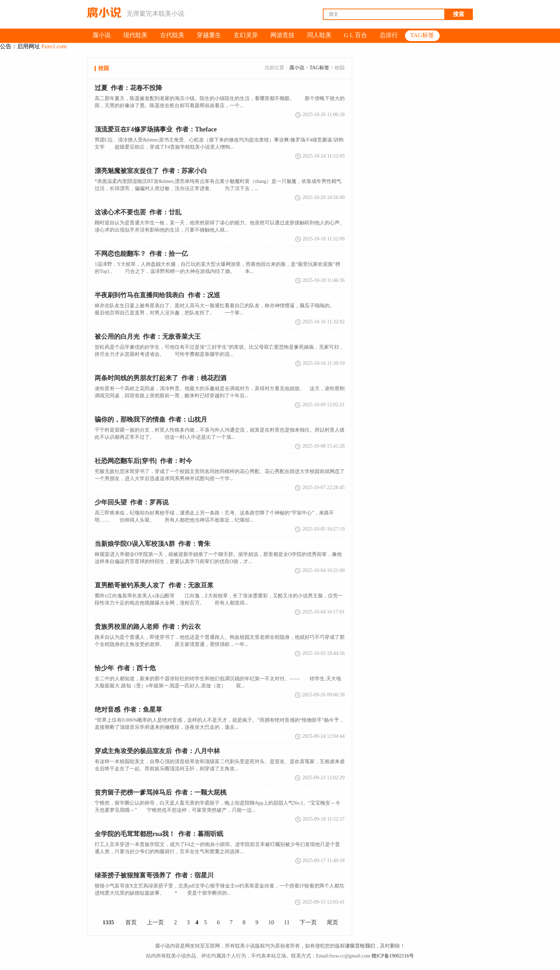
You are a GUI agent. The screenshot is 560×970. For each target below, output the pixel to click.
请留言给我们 (360, 946)
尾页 (332, 922)
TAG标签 (319, 68)
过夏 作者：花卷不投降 (128, 88)
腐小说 (297, 68)
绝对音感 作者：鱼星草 (128, 710)
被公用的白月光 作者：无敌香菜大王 (148, 337)
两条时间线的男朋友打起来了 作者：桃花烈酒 (161, 378)
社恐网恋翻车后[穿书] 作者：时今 (143, 461)
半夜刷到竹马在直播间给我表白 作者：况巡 (157, 295)
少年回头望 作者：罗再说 (132, 502)
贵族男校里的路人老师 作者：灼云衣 (148, 627)
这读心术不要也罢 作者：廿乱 (138, 212)
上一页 (155, 922)
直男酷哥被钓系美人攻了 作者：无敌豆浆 (154, 585)
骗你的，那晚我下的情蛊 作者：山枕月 (151, 419)
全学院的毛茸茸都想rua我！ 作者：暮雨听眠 (159, 834)
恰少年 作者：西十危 (125, 668)
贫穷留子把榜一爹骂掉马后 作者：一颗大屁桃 (161, 792)
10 (271, 922)
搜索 (459, 14)
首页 (131, 922)
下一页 (308, 922)
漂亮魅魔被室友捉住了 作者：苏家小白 (151, 171)
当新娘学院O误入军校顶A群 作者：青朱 (152, 544)
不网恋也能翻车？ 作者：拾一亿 (141, 254)
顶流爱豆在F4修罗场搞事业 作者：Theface (156, 129)
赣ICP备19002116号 (393, 956)
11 (287, 922)
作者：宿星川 (154, 875)
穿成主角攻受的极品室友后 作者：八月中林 (157, 751)
